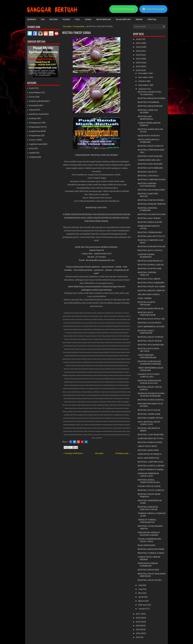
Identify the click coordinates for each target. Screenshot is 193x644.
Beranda (32, 19)
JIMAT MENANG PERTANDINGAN (147, 356)
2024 (139, 47)
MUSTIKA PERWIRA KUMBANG (148, 209)
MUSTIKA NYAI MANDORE (151, 345)
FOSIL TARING (145, 298)
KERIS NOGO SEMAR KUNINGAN (148, 565)
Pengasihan (79, 26)
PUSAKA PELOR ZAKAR (149, 486)
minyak (33, 110)
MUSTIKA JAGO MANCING (151, 435)
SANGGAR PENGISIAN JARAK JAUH (148, 475)
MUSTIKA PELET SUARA (150, 580)
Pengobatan (35, 135)
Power (32, 140)
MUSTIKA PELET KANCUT (151, 146)
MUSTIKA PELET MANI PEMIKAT (149, 495)
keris (32, 97)
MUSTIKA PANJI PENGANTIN (146, 332)
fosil (31, 88)
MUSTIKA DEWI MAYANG (150, 164)
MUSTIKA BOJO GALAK (149, 410)
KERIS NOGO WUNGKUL (150, 454)
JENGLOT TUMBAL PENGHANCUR (147, 521)
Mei (140, 593)
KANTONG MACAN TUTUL (151, 438)
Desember (144, 73)
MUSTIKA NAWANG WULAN (151, 246)
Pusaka (66, 19)
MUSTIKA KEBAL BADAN (150, 222)
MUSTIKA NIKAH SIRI (148, 570)
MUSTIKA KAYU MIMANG (150, 168)
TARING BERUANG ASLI (149, 160)
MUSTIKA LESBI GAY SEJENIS (148, 111)
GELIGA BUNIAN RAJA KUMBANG (149, 141)
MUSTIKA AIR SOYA (147, 172)
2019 (138, 66)
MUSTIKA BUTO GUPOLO (150, 250)
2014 (138, 626)
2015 (138, 622)
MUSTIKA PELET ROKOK (150, 341)
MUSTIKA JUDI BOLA (148, 176)
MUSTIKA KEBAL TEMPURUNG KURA (149, 481)
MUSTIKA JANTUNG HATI (150, 462)
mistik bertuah (36, 114)
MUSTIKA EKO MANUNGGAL (145, 118)
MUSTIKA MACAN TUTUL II (151, 236)
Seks (31, 148)
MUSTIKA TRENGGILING (150, 232)
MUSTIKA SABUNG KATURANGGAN (147, 185)
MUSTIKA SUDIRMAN (148, 102)
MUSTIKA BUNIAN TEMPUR (152, 204)
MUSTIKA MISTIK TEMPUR (151, 291)
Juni (141, 589)
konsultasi (34, 105)
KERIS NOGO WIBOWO (149, 136)
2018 (138, 70)
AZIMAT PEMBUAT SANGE (151, 470)
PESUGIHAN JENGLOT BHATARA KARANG (149, 534)
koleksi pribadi (36, 101)
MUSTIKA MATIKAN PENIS (151, 549)
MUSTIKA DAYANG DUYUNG (152, 214)
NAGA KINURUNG (146, 545)
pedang (33, 118)
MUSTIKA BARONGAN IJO (150, 261)
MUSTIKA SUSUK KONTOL (151, 400)
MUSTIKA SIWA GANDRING (151, 283)
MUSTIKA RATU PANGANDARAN (147, 314)
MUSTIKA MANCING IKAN (151, 309)
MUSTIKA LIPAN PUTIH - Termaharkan (150, 93)
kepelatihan (35, 92)
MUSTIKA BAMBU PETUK (150, 418)
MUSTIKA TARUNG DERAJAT (147, 274)
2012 (138, 633)
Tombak (33, 157)
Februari (143, 605)
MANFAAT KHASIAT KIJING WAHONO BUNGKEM (151, 395)
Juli (140, 585)
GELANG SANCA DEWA (149, 294)
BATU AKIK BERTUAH (148, 458)
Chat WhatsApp (124, 9)
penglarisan (35, 131)
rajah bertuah (36, 144)
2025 (139, 43)
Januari (142, 609)
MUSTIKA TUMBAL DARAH (151, 553)
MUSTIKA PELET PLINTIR (150, 337)
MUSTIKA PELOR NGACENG (151, 190)
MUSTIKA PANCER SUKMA (77, 33)
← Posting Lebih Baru (73, 453)
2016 (138, 618)
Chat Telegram (153, 9)
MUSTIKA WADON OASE (150, 269)
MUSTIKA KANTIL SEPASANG (147, 303)
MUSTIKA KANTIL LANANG (151, 466)
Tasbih (88, 19)
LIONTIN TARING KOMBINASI (146, 256)
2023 (139, 51)
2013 (138, 629)
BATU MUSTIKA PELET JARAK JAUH (149, 423)
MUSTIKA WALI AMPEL (149, 279)
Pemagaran (35, 123)
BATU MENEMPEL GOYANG (151, 327)
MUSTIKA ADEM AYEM (149, 414)
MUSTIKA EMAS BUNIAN (150, 106)
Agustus (142, 89)
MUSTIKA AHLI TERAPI (149, 218)
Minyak (139, 19)
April (141, 597)
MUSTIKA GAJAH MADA (149, 323)
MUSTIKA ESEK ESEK (148, 450)
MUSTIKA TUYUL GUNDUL (151, 490)
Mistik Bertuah (104, 19)
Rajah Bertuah (123, 19)
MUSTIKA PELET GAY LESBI (151, 287)
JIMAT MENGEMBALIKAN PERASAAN (150, 369)
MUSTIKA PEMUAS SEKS (150, 442)
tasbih (32, 153)
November (144, 77)
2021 (138, 59)
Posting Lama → (123, 453)
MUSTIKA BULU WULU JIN (151, 319)
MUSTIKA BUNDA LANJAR (151, 265)
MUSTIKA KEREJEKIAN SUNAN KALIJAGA (149, 382)
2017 (138, 614)
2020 (139, 63)
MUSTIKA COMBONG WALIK (152, 180)
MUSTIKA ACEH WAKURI (150, 156)
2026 (139, 39)
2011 (138, 637)
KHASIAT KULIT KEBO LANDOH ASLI (149, 375)
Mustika (54, 19)
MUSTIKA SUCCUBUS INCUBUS (148, 350)
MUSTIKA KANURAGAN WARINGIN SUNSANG (149, 363)
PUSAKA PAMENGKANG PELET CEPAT (149, 540)
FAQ (43, 19)
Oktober (143, 81)
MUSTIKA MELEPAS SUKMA (152, 98)
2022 (139, 55)
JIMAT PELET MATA (147, 446)
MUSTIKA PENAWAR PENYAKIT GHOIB (148, 508)
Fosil (77, 19)
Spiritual (152, 19)
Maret (141, 601)
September (144, 85)
